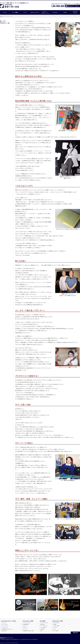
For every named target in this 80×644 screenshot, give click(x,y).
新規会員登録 (26, 624)
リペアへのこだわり (44, 623)
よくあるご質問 (56, 626)
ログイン (25, 626)
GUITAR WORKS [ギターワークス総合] (8, 621)
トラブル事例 (43, 628)
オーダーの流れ (56, 623)
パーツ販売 (15, 12)
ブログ (65, 12)
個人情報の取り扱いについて (7, 629)
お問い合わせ (4, 631)
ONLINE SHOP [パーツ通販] (28, 621)
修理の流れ (43, 624)
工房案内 (55, 624)
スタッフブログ (5, 626)
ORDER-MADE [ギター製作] (58, 621)
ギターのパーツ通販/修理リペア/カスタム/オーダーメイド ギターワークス (11, 5)
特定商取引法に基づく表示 (28, 631)
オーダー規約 (56, 631)
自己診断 (42, 629)
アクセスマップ (75, 12)
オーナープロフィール (45, 12)
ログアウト (25, 628)
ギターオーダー (35, 12)
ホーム (5, 12)
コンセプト (55, 12)
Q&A (41, 631)
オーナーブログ (5, 624)
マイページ (25, 629)
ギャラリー (55, 628)
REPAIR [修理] (43, 621)
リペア (25, 12)
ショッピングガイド (27, 623)
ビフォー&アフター (44, 626)
